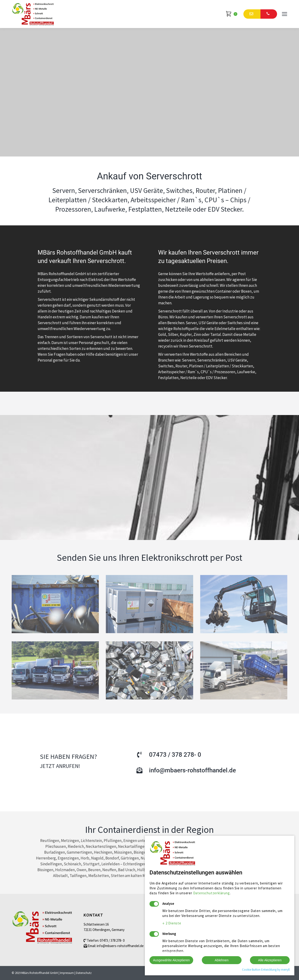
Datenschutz (84, 973)
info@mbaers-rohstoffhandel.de (120, 946)
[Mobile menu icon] (285, 14)
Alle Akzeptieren (270, 960)
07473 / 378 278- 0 (112, 940)
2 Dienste (172, 923)
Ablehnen (222, 960)
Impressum (67, 973)
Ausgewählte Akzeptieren (171, 960)
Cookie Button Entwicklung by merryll (266, 970)
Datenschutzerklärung (212, 893)
